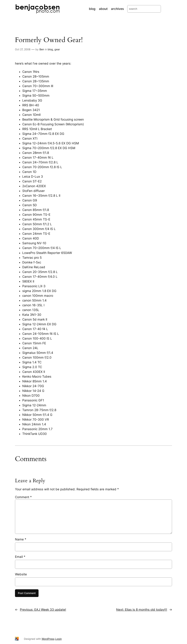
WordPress (48, 639)
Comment (23, 497)
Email (20, 557)
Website (21, 574)
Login (58, 639)
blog (50, 49)
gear (57, 49)
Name (21, 539)
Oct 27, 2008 (23, 49)
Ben (42, 49)
